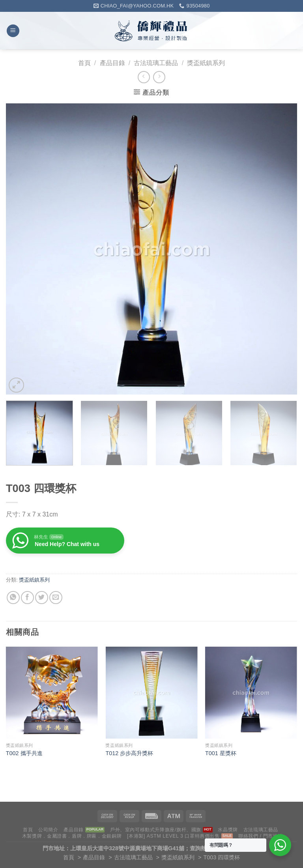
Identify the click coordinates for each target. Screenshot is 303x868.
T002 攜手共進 (24, 753)
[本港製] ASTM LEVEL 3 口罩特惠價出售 (173, 836)
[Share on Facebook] (27, 598)
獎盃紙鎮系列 (206, 63)
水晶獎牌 (228, 830)
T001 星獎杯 (221, 753)
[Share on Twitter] (42, 598)
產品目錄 (112, 63)
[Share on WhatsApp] (13, 598)
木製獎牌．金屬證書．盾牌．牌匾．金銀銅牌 (72, 836)
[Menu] (13, 31)
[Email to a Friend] (56, 598)
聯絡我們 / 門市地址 (261, 836)
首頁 (84, 63)
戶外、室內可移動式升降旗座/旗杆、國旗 (156, 830)
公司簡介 (48, 830)
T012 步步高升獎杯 (129, 753)
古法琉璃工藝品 (156, 63)
